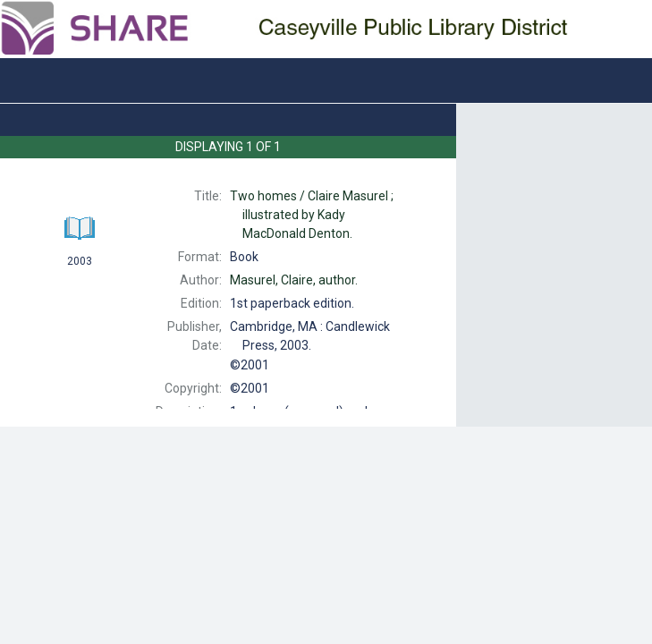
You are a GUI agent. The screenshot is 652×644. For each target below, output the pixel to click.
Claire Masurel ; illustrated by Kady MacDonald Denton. (312, 215)
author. (294, 280)
